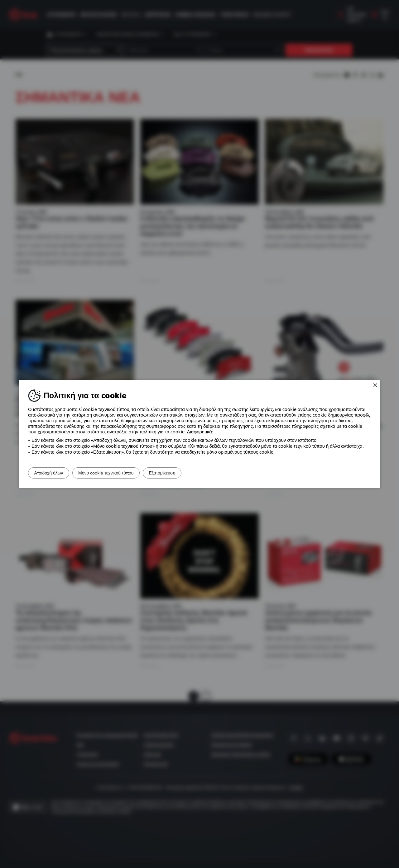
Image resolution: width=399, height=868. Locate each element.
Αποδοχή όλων (52, 473)
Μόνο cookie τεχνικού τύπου (117, 473)
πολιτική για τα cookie (162, 432)
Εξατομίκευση (180, 473)
